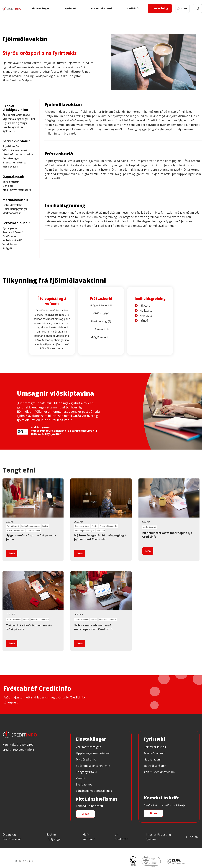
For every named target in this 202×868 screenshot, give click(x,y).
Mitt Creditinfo (86, 759)
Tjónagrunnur (11, 228)
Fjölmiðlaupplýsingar (15, 209)
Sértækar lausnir (155, 747)
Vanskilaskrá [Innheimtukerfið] (10, 244)
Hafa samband (89, 837)
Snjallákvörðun (12, 146)
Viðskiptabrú (10, 167)
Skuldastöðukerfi (13, 232)
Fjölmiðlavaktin (12, 205)
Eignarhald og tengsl (15, 123)
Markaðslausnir (154, 753)
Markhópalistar (12, 213)
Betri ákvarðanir (155, 766)
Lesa (12, 553)
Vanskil (81, 778)
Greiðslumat (10, 236)
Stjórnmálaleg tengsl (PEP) (19, 119)
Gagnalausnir (153, 759)
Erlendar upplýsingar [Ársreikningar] (15, 163)
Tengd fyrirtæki (86, 772)
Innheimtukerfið (12, 240)
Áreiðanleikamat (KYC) (16, 115)
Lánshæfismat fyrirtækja (18, 154)
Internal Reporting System (158, 837)
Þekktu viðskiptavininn (159, 772)
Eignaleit (8, 186)
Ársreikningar (11, 158)
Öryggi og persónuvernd (12, 837)
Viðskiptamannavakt (15, 150)
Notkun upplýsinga (53, 837)
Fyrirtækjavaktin (13, 127)
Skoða (85, 814)
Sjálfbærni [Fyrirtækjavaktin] (9, 131)
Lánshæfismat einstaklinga (94, 791)
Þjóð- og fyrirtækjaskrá (17, 190)
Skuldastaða (84, 784)
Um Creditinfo (121, 837)
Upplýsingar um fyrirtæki (93, 753)
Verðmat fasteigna (88, 747)
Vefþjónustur (11, 182)
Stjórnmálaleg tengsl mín (93, 766)
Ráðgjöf (7, 248)
